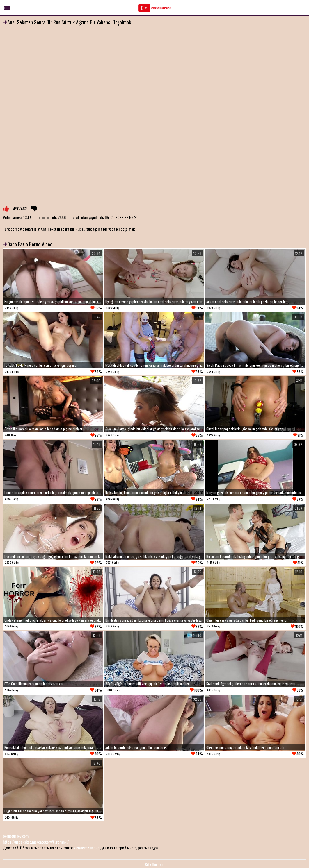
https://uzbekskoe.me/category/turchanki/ (36, 842)
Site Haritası (154, 864)
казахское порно (86, 848)
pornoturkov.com (16, 836)
